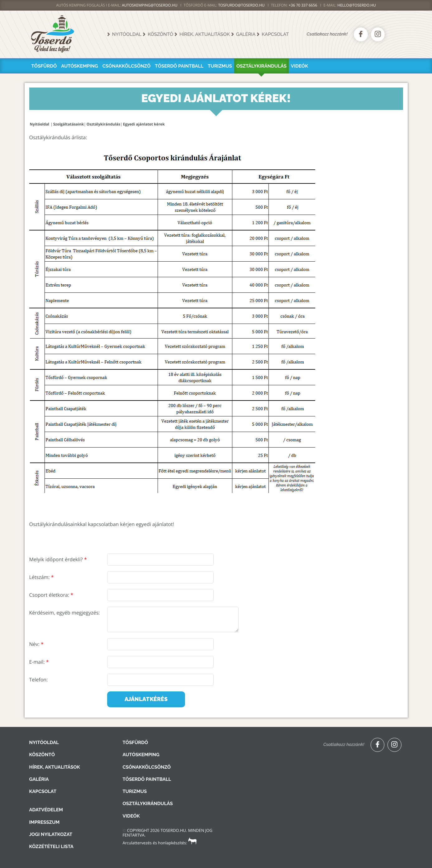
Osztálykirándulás (261, 66)
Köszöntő (160, 34)
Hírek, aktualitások (204, 34)
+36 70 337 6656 (303, 5)
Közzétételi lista (51, 847)
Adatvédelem (46, 810)
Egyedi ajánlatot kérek (144, 124)
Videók (299, 66)
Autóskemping (79, 66)
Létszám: (42, 577)
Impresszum (45, 822)
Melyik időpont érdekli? (58, 559)
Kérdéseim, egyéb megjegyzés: (65, 613)
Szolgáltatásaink (69, 124)
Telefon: (39, 680)
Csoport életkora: (51, 595)
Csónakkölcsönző (127, 66)
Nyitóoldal (127, 34)
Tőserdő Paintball (179, 66)
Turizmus (220, 66)
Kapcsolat (275, 34)
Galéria (246, 34)
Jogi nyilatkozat (51, 834)
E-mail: (39, 662)
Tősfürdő (44, 66)
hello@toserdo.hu (357, 5)
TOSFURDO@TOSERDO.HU (241, 5)
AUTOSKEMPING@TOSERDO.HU (150, 5)
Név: (36, 644)
